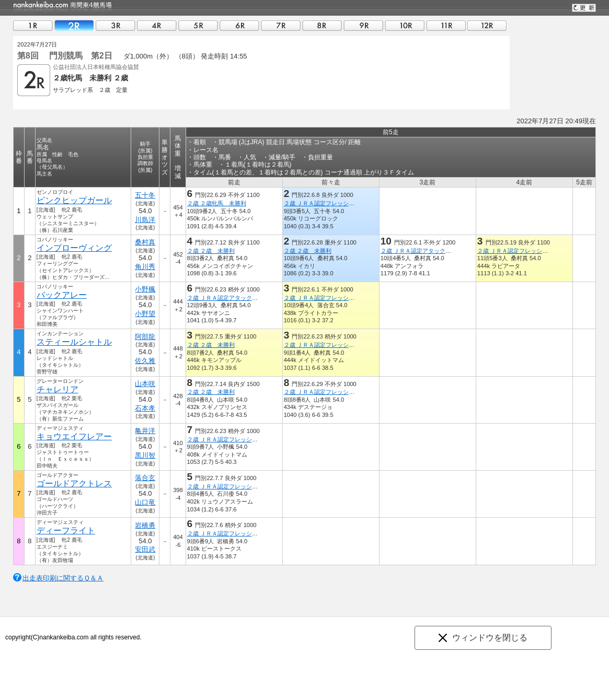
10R (405, 25)
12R (487, 25)
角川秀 (145, 267)
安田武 (145, 549)
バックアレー (62, 295)
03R (116, 25)
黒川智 (145, 455)
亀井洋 (145, 431)
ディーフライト (66, 530)
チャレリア (58, 389)
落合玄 (145, 478)
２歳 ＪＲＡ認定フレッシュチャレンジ (334, 203)
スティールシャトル (74, 342)
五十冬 (145, 195)
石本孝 (145, 408)
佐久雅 (145, 361)
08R (322, 25)
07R (281, 25)
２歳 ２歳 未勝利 (211, 251)
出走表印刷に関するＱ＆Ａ (63, 578)
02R (74, 25)
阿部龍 (145, 337)
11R (446, 25)
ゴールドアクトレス (74, 483)
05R (198, 25)
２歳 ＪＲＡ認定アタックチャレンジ (427, 251)
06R (239, 25)
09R (363, 25)
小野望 (145, 314)
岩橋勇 (145, 525)
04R (157, 25)
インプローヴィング (74, 248)
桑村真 (145, 242)
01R (33, 25)
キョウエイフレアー (74, 436)
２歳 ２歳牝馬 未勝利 (217, 203)
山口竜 (145, 502)
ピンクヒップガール (74, 200)
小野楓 (145, 289)
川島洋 (145, 220)
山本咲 (145, 384)
